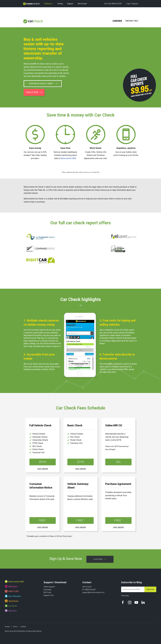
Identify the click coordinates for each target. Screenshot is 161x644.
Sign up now (34, 92)
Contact (87, 582)
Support (70, 4)
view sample (43, 469)
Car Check (11, 606)
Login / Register (132, 4)
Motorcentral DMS (68, 158)
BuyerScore (12, 601)
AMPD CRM (12, 591)
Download (47, 590)
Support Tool (49, 595)
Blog (25, 11)
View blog (125, 596)
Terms (15, 627)
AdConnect (11, 586)
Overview (117, 21)
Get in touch (82, 4)
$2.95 (80, 462)
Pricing (60, 4)
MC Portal (47, 592)
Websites (11, 611)
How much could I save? (43, 84)
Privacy (7, 627)
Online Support (49, 587)
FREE (43, 520)
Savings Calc (132, 21)
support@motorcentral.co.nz (93, 592)
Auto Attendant (13, 596)
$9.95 (43, 462)
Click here (100, 559)
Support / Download (55, 582)
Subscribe (150, 589)
